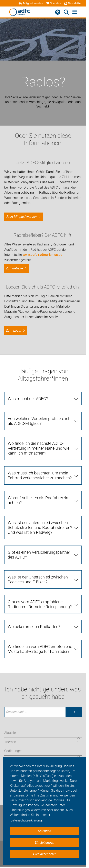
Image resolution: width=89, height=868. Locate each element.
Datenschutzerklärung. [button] (27, 820)
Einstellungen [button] (45, 843)
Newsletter (73, 3)
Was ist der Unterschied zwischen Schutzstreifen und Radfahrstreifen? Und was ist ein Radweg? (40, 527)
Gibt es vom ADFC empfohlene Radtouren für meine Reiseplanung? (40, 604)
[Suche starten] (73, 712)
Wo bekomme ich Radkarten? (34, 627)
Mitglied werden (31, 3)
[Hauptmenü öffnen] (75, 12)
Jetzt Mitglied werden (21, 217)
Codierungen (13, 751)
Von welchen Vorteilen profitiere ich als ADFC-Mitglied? (39, 421)
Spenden (54, 3)
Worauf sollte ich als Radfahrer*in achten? (38, 500)
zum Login (14, 330)
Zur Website (14, 268)
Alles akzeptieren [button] (44, 854)
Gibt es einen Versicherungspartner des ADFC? (39, 555)
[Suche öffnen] (66, 12)
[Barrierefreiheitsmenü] (58, 12)
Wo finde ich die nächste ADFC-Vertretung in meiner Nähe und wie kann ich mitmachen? (39, 448)
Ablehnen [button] (44, 831)
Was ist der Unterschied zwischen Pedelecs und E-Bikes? (38, 579)
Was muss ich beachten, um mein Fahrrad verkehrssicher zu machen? (40, 475)
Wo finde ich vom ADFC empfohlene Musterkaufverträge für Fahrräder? (40, 649)
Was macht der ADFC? (28, 399)
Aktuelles (11, 733)
